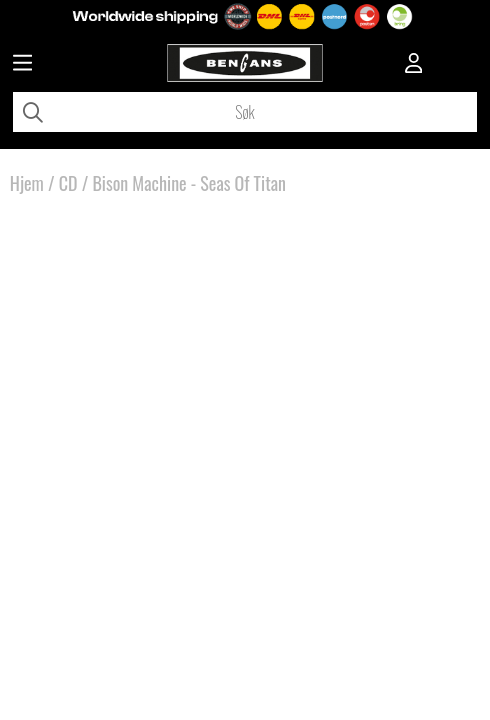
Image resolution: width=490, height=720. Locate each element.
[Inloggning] (414, 65)
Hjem (27, 183)
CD (68, 183)
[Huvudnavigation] (22, 65)
